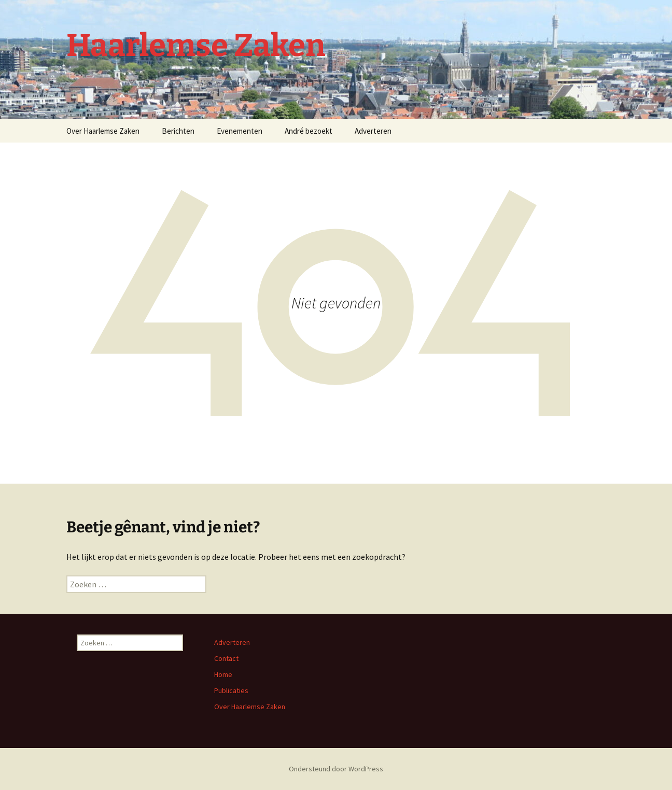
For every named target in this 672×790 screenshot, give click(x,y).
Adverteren (373, 131)
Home (223, 674)
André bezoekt (309, 131)
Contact (226, 658)
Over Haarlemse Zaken (103, 131)
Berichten (178, 131)
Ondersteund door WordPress (336, 769)
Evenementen (240, 131)
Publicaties (231, 690)
